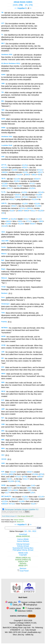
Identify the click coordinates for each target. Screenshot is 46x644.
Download (23, 534)
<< (16, 8)
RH (30, 531)
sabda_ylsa (11, 602)
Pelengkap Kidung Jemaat (23, 550)
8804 (11, 474)
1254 (18, 486)
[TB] (21, 5)
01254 (25, 165)
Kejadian (21, 8)
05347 (25, 168)
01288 (14, 170)
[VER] (15, 5)
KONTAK (13, 616)
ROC (34, 531)
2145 (33, 486)
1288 (29, 488)
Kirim (27, 512)
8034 (16, 490)
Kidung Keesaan (23, 544)
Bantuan (23, 568)
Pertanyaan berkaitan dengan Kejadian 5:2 (22, 509)
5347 (10, 488)
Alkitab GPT (20, 522)
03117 (40, 172)
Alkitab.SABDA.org (23, 558)
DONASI (32, 616)
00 (39, 175)
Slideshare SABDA (24, 611)
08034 (5, 172)
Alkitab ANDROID (23, 536)
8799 (25, 477)
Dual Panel (23, 571)
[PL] (27, 5)
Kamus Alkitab (23, 539)
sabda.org (29, 635)
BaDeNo (23, 564)
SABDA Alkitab (14, 608)
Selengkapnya (30, 605)
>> (30, 8)
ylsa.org (21, 635)
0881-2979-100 (15, 632)
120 (29, 490)
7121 (10, 490)
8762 (42, 474)
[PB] (31, 5)
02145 (5, 168)
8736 (18, 481)
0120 (25, 172)
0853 (27, 175)
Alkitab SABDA (19, 520)
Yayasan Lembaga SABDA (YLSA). (23, 623)
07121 (40, 170)
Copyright (23, 555)
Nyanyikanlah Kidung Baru (23, 548)
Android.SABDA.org (23, 560)
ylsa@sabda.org (34, 632)
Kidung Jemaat (23, 546)
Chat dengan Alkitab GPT (25, 516)
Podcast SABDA (32, 608)
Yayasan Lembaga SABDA (30, 602)
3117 (7, 493)
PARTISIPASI (22, 616)
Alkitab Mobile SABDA (23, 2)
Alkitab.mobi (23, 553)
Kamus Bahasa (23, 541)
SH (26, 531)
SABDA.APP (23, 562)
